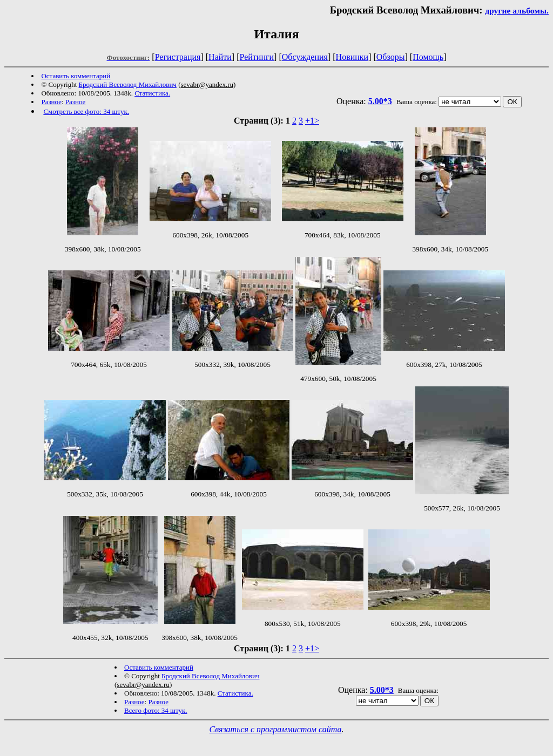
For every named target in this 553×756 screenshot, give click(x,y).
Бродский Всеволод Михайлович (128, 84)
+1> (312, 121)
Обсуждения (305, 57)
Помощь (428, 57)
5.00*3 (380, 101)
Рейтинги (257, 57)
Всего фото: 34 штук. (156, 710)
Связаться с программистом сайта (276, 729)
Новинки (352, 57)
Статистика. (152, 93)
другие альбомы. (517, 11)
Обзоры (391, 57)
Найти (220, 57)
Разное (51, 102)
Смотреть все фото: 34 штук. (86, 111)
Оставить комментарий (76, 76)
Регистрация (178, 57)
